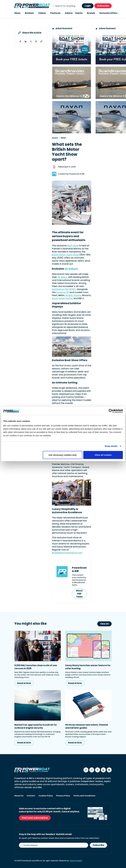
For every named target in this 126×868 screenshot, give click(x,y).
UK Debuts (71, 269)
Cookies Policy (46, 796)
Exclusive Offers (108, 13)
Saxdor (78, 295)
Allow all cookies (103, 455)
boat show (73, 246)
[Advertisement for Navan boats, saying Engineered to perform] (72, 117)
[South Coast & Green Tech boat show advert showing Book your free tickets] (72, 48)
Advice (69, 13)
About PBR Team (79, 594)
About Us (19, 796)
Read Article (24, 683)
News (63, 138)
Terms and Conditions (84, 796)
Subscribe (103, 6)
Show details (111, 446)
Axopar (69, 295)
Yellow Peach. (76, 861)
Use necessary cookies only (63, 455)
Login (88, 6)
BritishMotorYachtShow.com (67, 553)
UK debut (62, 277)
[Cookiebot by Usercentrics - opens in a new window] (111, 411)
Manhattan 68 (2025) (64, 289)
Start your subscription (35, 818)
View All (104, 624)
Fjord (55, 298)
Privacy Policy (63, 796)
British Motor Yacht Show (65, 255)
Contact (31, 796)
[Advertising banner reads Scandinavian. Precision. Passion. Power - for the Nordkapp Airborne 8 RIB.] (72, 83)
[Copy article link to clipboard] (41, 41)
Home (55, 138)
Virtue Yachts (66, 298)
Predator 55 (63, 292)
